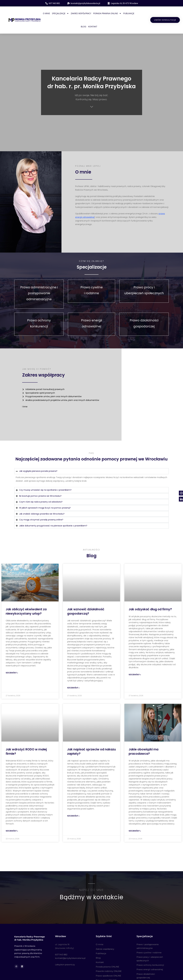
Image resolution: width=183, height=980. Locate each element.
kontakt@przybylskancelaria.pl (70, 947)
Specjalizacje (57, 13)
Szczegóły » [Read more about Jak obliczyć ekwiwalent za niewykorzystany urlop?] (12, 659)
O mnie (43, 13)
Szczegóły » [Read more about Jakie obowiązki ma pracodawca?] (135, 817)
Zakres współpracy (78, 13)
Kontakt (89, 26)
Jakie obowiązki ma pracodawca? (144, 738)
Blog (135, 13)
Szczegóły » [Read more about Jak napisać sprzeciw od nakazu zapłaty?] (73, 802)
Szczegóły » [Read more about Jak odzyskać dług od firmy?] (135, 661)
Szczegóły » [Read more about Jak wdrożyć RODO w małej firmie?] (12, 817)
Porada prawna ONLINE (104, 13)
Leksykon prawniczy (65, 953)
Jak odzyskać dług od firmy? (150, 596)
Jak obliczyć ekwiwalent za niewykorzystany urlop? (26, 598)
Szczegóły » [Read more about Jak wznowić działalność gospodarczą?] (73, 674)
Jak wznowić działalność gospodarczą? (86, 598)
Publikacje (125, 13)
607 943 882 (61, 943)
